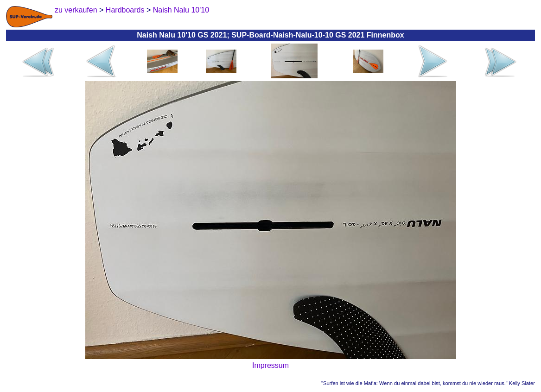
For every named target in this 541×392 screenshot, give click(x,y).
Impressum (270, 365)
